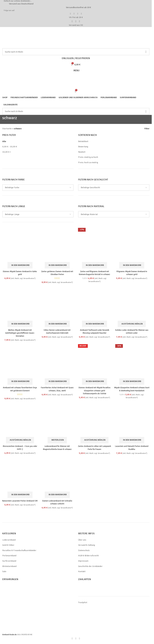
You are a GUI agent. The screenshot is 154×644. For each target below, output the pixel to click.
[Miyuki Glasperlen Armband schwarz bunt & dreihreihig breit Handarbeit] (132, 361)
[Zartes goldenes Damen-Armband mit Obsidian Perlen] (57, 244)
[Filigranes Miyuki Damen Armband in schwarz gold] (132, 244)
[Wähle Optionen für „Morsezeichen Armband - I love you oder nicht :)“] (20, 442)
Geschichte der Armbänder (91, 568)
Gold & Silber (9, 547)
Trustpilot (82, 605)
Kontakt (82, 574)
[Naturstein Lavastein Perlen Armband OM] (20, 477)
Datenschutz (84, 553)
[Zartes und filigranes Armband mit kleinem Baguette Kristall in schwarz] (95, 244)
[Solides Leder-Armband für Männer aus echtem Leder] (132, 303)
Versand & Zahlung (87, 547)
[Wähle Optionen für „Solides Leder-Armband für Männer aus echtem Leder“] (132, 324)
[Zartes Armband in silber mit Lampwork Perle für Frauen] (95, 422)
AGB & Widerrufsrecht (89, 558)
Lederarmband (9, 542)
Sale (4, 574)
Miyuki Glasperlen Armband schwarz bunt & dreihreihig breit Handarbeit (132, 390)
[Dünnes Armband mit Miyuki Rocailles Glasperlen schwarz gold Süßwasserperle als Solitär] (95, 361)
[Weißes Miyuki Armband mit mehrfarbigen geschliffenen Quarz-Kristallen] (20, 303)
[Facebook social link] (72, 641)
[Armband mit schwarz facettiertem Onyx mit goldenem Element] (20, 361)
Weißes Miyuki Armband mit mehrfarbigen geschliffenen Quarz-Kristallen (19, 332)
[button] (19, 265)
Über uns (82, 542)
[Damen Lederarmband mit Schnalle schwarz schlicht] (57, 477)
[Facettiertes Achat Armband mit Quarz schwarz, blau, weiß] (57, 361)
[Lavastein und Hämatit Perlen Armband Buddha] (132, 422)
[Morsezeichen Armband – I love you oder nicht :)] (20, 422)
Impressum (83, 563)
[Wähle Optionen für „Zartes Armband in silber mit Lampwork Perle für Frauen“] (95, 442)
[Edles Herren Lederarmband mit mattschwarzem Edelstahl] (57, 303)
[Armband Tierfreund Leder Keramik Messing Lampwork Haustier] (95, 303)
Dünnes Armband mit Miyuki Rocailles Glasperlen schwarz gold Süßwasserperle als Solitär (95, 390)
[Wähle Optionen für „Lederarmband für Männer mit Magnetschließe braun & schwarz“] (57, 442)
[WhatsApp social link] (80, 641)
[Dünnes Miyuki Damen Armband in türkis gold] (20, 244)
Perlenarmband (10, 558)
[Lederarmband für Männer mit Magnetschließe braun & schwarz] (57, 422)
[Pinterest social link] (76, 641)
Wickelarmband (10, 568)
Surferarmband (9, 563)
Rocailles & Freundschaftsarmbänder (20, 553)
